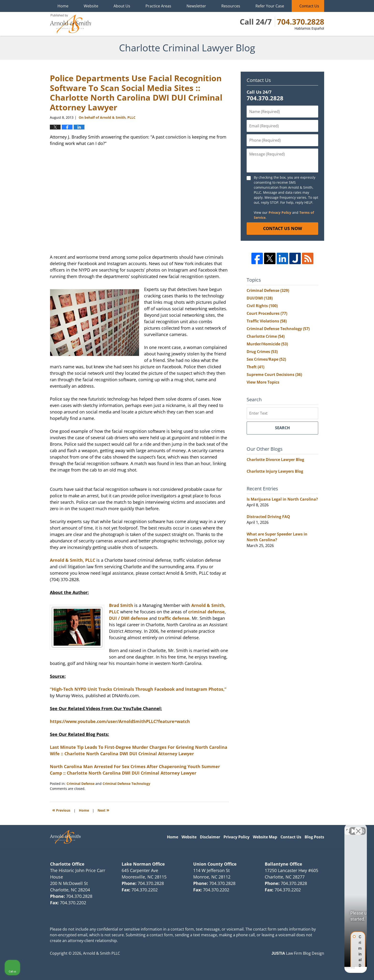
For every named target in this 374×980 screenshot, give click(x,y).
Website (91, 6)
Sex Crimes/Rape (266, 359)
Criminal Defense (81, 784)
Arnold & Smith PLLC (101, 953)
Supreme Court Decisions (274, 375)
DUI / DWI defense (128, 618)
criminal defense (206, 612)
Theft (255, 367)
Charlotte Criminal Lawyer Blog (71, 24)
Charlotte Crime (266, 336)
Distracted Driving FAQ (268, 517)
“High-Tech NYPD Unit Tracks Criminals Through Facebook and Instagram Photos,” (138, 689)
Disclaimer (210, 837)
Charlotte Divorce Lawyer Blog (275, 460)
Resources (231, 6)
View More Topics (263, 382)
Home (63, 6)
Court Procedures (267, 313)
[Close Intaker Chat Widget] (358, 827)
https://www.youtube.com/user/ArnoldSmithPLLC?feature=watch (120, 721)
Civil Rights (262, 306)
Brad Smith (121, 605)
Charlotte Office (67, 864)
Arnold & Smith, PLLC (73, 560)
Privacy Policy (280, 212)
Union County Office (215, 864)
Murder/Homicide (267, 344)
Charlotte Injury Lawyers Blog (275, 471)
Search (282, 428)
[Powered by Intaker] (333, 970)
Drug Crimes (262, 352)
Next (103, 810)
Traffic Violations (267, 321)
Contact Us (309, 6)
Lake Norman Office (143, 864)
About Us (122, 6)
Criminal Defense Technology (126, 784)
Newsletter (196, 6)
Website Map (265, 837)
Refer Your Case (270, 6)
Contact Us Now (283, 228)
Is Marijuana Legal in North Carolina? (282, 499)
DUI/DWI (260, 298)
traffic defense (174, 618)
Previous (61, 810)
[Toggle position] (348, 827)
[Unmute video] (290, 827)
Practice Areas (158, 6)
